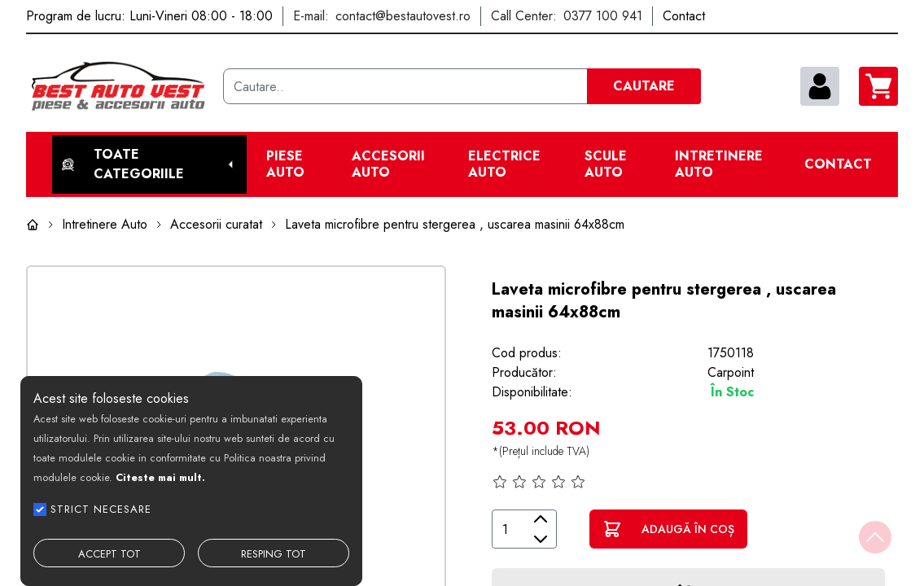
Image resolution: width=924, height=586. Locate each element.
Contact (838, 164)
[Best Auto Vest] (118, 86)
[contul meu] (820, 86)
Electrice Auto (504, 164)
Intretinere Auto (719, 164)
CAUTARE (644, 86)
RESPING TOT (274, 554)
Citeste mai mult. (160, 477)
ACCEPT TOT (109, 554)
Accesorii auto (388, 164)
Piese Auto (285, 164)
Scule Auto (606, 164)
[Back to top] (875, 537)
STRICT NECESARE (101, 509)
